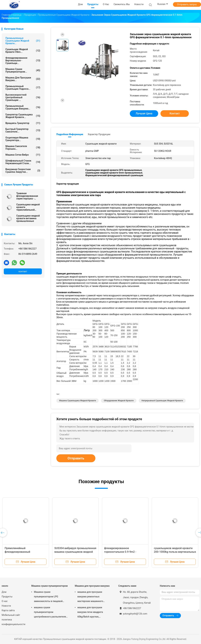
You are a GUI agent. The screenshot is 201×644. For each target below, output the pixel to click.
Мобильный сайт (11, 615)
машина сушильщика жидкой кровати (78, 401)
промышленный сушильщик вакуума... (23, 107)
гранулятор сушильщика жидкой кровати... (23, 116)
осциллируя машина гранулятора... (23, 139)
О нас (5, 601)
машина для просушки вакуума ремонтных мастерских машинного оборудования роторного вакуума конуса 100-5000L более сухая (92, 597)
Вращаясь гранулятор (23, 123)
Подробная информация (70, 134)
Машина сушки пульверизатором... (23, 70)
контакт (23, 271)
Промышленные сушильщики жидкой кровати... (23, 41)
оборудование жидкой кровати (119, 401)
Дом (4, 592)
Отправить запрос (187, 4)
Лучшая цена (144, 113)
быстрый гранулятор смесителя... (23, 130)
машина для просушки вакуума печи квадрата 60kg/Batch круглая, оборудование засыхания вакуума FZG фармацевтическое (91, 613)
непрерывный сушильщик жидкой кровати (162, 401)
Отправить (76, 458)
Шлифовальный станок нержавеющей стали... (23, 162)
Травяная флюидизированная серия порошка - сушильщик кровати (27, 196)
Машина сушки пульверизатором (50, 586)
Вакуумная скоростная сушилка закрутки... (23, 171)
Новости (6, 606)
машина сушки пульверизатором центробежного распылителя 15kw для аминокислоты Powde (50, 613)
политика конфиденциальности (13, 622)
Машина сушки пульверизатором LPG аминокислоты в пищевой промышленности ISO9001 (48, 597)
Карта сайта (8, 610)
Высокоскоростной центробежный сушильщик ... (23, 97)
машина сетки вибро (23, 155)
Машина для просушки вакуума (92, 586)
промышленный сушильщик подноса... (23, 88)
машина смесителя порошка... (23, 147)
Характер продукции (99, 134)
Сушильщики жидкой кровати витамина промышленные (28, 218)
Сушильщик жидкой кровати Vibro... (23, 51)
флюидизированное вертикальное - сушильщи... (23, 60)
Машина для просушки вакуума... (23, 79)
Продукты (7, 597)
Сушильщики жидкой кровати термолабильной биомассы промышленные (28, 207)
